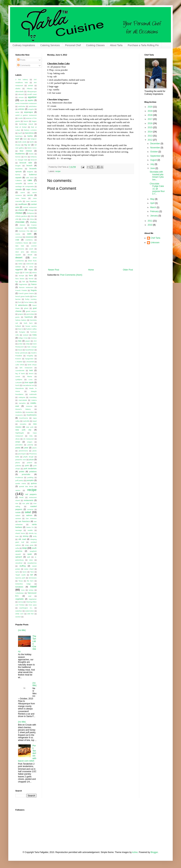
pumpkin (30, 480)
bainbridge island (26, 124)
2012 (150, 140)
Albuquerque (32, 91)
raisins (18, 490)
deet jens (20, 252)
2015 (150, 127)
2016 (150, 123)
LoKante (19, 382)
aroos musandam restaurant (26, 103)
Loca (30, 379)
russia (18, 512)
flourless (33, 281)
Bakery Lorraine (30, 130)
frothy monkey (31, 299)
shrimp (26, 536)
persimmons (23, 451)
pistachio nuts (21, 460)
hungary (22, 332)
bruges (18, 166)
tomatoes (19, 587)
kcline (135, 852)
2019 (150, 111)
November (155, 148)
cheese (21, 210)
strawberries (32, 563)
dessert (19, 258)
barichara (19, 136)
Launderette (20, 370)
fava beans (20, 279)
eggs (30, 269)
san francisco (24, 521)
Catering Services (50, 45)
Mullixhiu (19, 412)
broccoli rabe (26, 163)
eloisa (34, 273)
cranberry (29, 240)
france (34, 284)
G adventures (21, 305)
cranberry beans (22, 243)
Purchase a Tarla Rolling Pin (143, 45)
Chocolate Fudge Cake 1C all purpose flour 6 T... (157, 189)
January (154, 216)
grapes (21, 314)
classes (22, 225)
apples (31, 100)
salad (28, 512)
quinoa (34, 483)
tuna (23, 590)
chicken (19, 213)
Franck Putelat (21, 290)
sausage (19, 530)
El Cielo (26, 273)
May (153, 199)
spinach (19, 557)
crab (17, 240)
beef (17, 139)
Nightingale (20, 433)
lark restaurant (26, 368)
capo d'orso (31, 189)
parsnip (30, 445)
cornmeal (19, 237)
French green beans (26, 293)
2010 (150, 225)
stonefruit (19, 563)
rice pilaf (26, 503)
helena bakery (21, 320)
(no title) (22, 630)
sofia (17, 548)
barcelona (29, 133)
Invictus (34, 338)
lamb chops (32, 365)
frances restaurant (26, 287)
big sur (27, 145)
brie (26, 157)
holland (18, 326)
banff (20, 133)
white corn (19, 614)
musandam (30, 412)
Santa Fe (30, 527)
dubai (20, 264)
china (32, 219)
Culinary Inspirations (24, 45)
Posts (21, 60)
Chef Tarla (155, 238)
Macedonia (20, 388)
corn (29, 234)
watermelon (30, 611)
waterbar (19, 611)
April (153, 203)
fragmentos (23, 284)
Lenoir (18, 376)
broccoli (34, 160)
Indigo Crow (23, 338)
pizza (31, 459)
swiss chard (29, 569)
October (154, 152)
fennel (31, 279)
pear (26, 448)
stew (31, 560)
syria (17, 572)
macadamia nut (28, 385)
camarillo (19, 183)
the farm (30, 581)
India (35, 335)
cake (30, 180)
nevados (23, 424)
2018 (150, 115)
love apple (29, 382)
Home (91, 270)
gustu (17, 317)
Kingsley (30, 356)
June (153, 168)
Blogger (154, 852)
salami (18, 515)
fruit (19, 302)
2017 (150, 119)
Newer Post (54, 270)
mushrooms (32, 415)
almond (21, 94)
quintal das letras (26, 486)
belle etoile (22, 142)
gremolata (30, 314)
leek (31, 370)
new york (30, 427)
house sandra (31, 326)
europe (21, 276)
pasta (18, 448)
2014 (150, 132)
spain (30, 554)
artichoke (22, 106)
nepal (35, 421)
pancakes (19, 445)
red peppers (31, 494)
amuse (21, 97)
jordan (20, 344)
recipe (58, 171)
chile (32, 216)
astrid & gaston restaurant (26, 115)
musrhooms (24, 418)
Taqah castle (21, 575)
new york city (23, 430)
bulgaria (30, 172)
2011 (150, 221)
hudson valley (31, 329)
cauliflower (23, 204)
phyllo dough (28, 457)
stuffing (23, 566)
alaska (18, 88)
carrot (23, 192)
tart (32, 575)
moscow (29, 406)
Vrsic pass (33, 605)
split (29, 557)
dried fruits (32, 261)
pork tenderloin (30, 468)
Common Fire (24, 231)
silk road (22, 539)
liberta (30, 376)
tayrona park (20, 578)
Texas (21, 581)
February (155, 211)
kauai (20, 350)
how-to (21, 329)
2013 (150, 136)
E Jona (30, 267)
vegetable (20, 599)
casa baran (21, 198)
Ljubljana (19, 379)
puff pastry (19, 480)
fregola (34, 290)
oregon (30, 442)
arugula (31, 109)
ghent (26, 308)
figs (17, 282)
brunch (29, 165)
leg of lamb (20, 373)
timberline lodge (23, 584)
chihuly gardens (21, 216)
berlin (32, 142)
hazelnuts (29, 317)
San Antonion (31, 518)
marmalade (23, 400)
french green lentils (23, 296)
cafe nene (30, 178)
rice (17, 503)
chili (17, 219)
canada (18, 189)
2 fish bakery (22, 79)
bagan (34, 121)
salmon (29, 515)
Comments (24, 65)
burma (18, 175)
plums (18, 463)
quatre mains (21, 483)
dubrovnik (30, 264)
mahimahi (33, 394)
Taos (32, 572)
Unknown (155, 243)
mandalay (33, 397)
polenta (18, 466)
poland (29, 463)
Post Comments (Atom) (71, 275)
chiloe (24, 219)
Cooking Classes (95, 45)
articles (21, 109)
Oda (31, 436)
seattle (30, 530)
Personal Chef (73, 45)
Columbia (33, 228)
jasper (28, 341)
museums (19, 415)
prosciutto (26, 474)
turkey (31, 590)
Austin (20, 118)
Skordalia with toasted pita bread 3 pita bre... (157, 176)
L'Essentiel (30, 362)
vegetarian (33, 599)
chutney (33, 222)
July (152, 164)
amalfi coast (32, 94)
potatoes (33, 471)
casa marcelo (31, 201)
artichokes (33, 106)
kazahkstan (30, 350)
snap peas (29, 545)
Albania (30, 88)
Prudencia (19, 477)
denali (30, 255)
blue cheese (26, 151)
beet (25, 139)
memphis (22, 403)
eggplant (19, 269)
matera (34, 400)
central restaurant (30, 207)
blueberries (20, 154)
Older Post (128, 270)
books (31, 154)
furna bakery (29, 302)
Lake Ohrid (20, 365)
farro (31, 275)
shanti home (20, 533)
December (155, 144)
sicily (35, 536)
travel (33, 587)
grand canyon (31, 311)
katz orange (32, 347)
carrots (30, 195)
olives (18, 439)
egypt (17, 273)
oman (18, 442)
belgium (34, 139)
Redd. (22, 497)
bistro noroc (32, 148)
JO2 (35, 341)
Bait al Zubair (21, 127)
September (156, 156)
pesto (35, 451)
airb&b (31, 85)
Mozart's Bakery (23, 409)
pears (34, 448)
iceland (26, 335)
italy (20, 341)
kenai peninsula (21, 353)
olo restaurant (28, 439)
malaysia (22, 397)
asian (17, 112)
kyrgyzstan (29, 359)
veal (30, 596)
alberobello (20, 91)
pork (27, 465)
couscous (30, 237)
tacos (25, 572)
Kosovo (18, 359)
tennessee (33, 578)
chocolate (20, 222)
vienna (21, 602)
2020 (150, 107)
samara (18, 518)
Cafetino (19, 180)
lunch (17, 385)
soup (24, 548)
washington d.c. (26, 608)
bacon (26, 121)
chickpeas (30, 213)
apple (22, 100)
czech (31, 249)
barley (30, 136)
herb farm (28, 323)
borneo (18, 157)
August (154, 160)
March (154, 207)
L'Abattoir (19, 362)
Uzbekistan (20, 593)
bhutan (18, 145)
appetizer (32, 97)
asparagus (28, 112)
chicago (31, 210)
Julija (28, 344)
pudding (30, 477)
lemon (31, 373)
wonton (18, 617)
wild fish (30, 614)
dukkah (18, 267)
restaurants (28, 500)
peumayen (22, 454)
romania (30, 509)
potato (22, 471)
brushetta (19, 169)
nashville (26, 421)
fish (24, 282)
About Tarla (116, 45)
